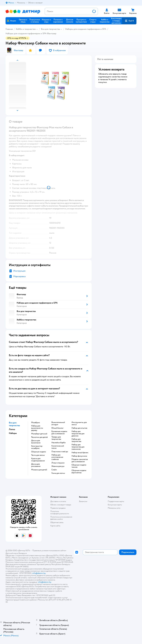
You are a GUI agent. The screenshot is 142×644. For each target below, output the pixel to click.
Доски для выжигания (36, 442)
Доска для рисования (36, 465)
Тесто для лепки (38, 455)
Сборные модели (39, 452)
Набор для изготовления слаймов (57, 457)
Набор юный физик (80, 453)
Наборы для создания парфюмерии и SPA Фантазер (31, 33)
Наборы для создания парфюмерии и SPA (86, 29)
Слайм (54, 470)
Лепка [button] (12, 429)
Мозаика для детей (39, 470)
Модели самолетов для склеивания (80, 460)
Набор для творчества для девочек (78, 434)
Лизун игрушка (58, 463)
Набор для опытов (79, 428)
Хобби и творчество (26, 29)
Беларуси (23, 553)
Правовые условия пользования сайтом (49, 551)
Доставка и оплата (58, 501)
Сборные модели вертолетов (79, 472)
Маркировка (19, 276)
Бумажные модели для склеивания (59, 433)
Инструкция (19, 271)
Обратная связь (57, 522)
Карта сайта (55, 526)
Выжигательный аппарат (58, 424)
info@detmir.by (39, 573)
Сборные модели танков (79, 466)
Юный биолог (57, 428)
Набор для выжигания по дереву (37, 428)
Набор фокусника (79, 456)
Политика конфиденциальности (60, 512)
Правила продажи (58, 508)
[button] (129, 21)
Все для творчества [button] (14, 424)
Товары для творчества (56, 438)
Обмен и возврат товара (61, 505)
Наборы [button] (13, 433)
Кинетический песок (58, 447)
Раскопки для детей (39, 437)
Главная (9, 29)
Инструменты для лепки (79, 424)
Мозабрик (36, 423)
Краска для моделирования (38, 460)
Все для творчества (50, 29)
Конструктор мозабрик (37, 447)
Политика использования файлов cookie (61, 518)
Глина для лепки (58, 473)
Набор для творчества (76, 440)
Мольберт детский (39, 434)
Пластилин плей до (60, 452)
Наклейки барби (59, 443)
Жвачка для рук (58, 466)
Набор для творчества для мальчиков (78, 447)
